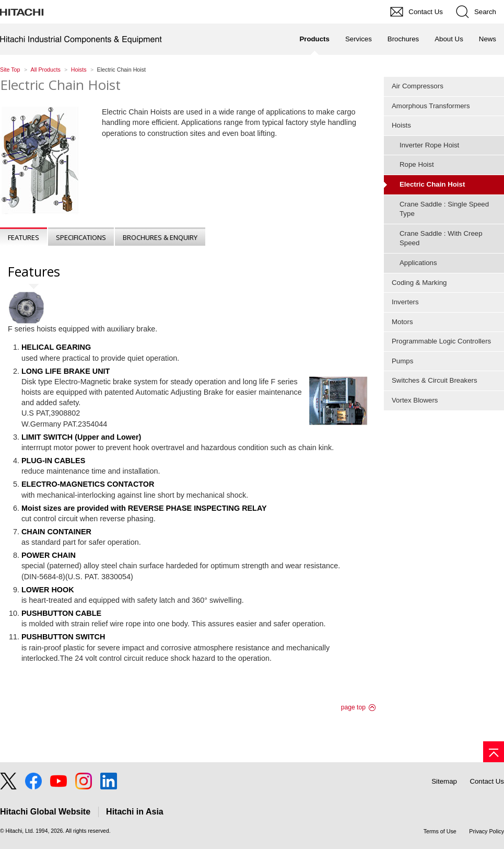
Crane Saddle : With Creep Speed (441, 238)
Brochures (403, 39)
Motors (402, 322)
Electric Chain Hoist (60, 85)
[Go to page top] (494, 752)
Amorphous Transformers (431, 106)
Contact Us (487, 781)
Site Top (10, 70)
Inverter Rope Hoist (429, 145)
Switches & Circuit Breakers (435, 380)
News (488, 39)
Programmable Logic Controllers (441, 341)
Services (359, 39)
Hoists (79, 70)
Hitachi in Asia (135, 812)
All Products (46, 70)
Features (24, 237)
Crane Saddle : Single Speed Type (444, 209)
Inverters (405, 302)
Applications (418, 263)
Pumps (402, 361)
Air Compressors (418, 86)
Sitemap (444, 781)
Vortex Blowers (415, 400)
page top (353, 707)
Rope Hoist (417, 164)
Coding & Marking (419, 283)
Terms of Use (440, 831)
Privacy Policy (487, 831)
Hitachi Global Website (45, 812)
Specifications (81, 237)
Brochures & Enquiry (160, 237)
